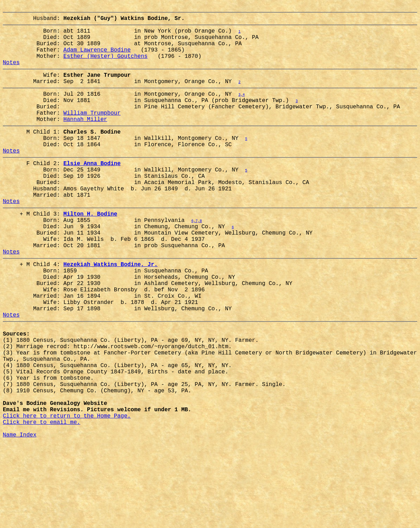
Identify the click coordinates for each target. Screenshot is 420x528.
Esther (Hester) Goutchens (106, 66)
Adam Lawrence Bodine (97, 58)
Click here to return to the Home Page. (67, 495)
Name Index (20, 519)
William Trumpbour (92, 132)
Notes (11, 73)
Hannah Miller (85, 140)
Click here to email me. (42, 503)
